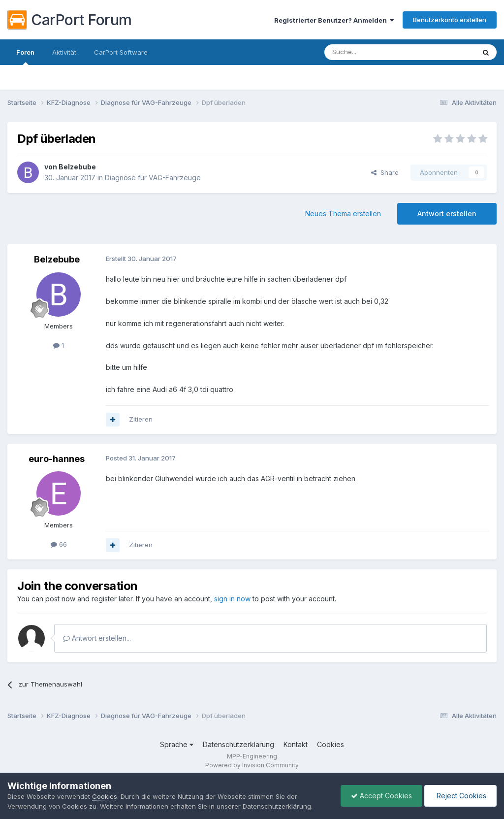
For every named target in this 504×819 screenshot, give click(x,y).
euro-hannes (57, 459)
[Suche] (375, 52)
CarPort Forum (70, 20)
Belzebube (77, 167)
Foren (25, 57)
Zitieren (141, 419)
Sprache (177, 744)
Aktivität (64, 52)
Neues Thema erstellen (343, 213)
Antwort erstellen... (97, 638)
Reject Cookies (460, 796)
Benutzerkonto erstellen (450, 20)
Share (385, 172)
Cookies (331, 744)
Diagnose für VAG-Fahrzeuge (153, 178)
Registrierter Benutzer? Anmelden (334, 20)
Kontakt (296, 744)
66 (59, 544)
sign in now (232, 599)
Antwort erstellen (447, 213)
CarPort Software (121, 52)
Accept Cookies (381, 796)
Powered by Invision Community (252, 765)
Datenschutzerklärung (238, 744)
